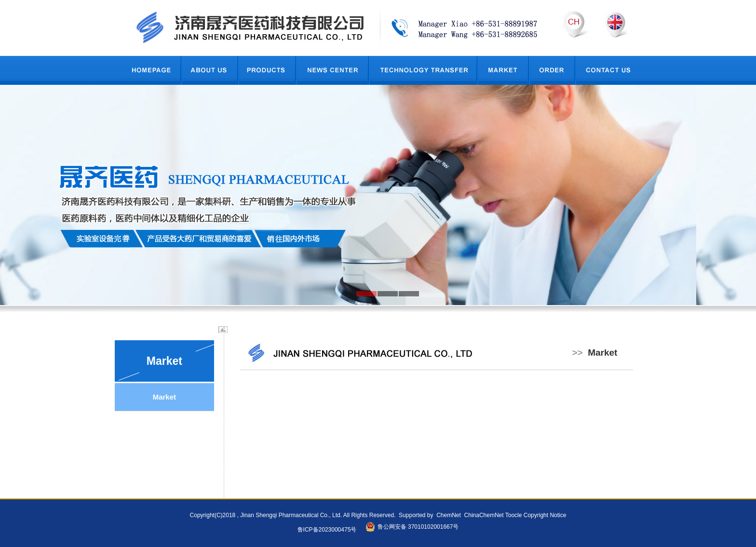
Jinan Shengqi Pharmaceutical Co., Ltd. (291, 515)
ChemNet (449, 515)
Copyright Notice (545, 515)
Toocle (514, 515)
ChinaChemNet (483, 515)
